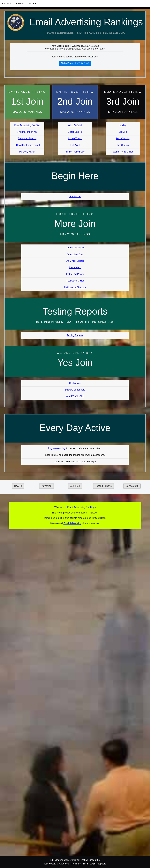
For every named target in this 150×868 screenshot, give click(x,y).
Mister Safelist (75, 132)
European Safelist (27, 138)
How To (18, 486)
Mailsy (123, 125)
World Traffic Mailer (123, 152)
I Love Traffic (75, 138)
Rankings (76, 864)
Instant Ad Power (75, 274)
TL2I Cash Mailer (75, 281)
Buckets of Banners (75, 390)
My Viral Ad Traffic (75, 248)
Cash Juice (75, 383)
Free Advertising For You (27, 125)
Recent (33, 4)
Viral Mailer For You (27, 132)
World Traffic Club (75, 396)
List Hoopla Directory (75, 287)
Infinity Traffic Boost (75, 152)
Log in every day (57, 448)
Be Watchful (132, 486)
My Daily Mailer (27, 152)
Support (102, 864)
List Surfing (123, 145)
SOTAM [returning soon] (27, 145)
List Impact (75, 267)
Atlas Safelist (75, 125)
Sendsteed (75, 197)
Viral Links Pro (75, 254)
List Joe (123, 132)
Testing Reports (75, 335)
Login (93, 864)
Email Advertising (72, 523)
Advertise (20, 4)
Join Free (7, 4)
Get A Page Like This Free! (75, 63)
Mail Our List (123, 138)
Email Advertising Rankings (86, 22)
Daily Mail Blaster (75, 261)
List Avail (75, 145)
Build (85, 864)
